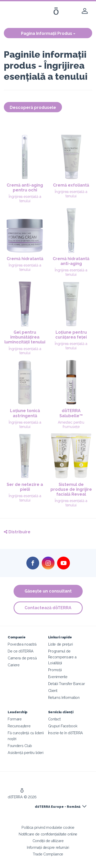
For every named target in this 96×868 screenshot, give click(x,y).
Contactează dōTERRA (48, 608)
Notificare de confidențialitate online (48, 834)
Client (53, 691)
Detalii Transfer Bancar (67, 684)
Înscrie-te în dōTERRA (66, 733)
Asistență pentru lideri (26, 753)
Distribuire (17, 532)
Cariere (14, 665)
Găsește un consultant (48, 591)
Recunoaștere (19, 726)
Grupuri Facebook (63, 726)
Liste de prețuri (61, 644)
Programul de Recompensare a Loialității (62, 657)
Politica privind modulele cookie (48, 827)
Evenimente (58, 677)
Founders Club (20, 746)
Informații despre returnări (48, 847)
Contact (54, 719)
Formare (15, 719)
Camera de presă (22, 658)
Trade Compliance (48, 854)
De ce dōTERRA (21, 651)
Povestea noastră (22, 644)
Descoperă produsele (33, 108)
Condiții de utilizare (48, 841)
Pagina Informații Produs (48, 33)
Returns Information (64, 697)
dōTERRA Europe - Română (58, 807)
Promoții (55, 670)
